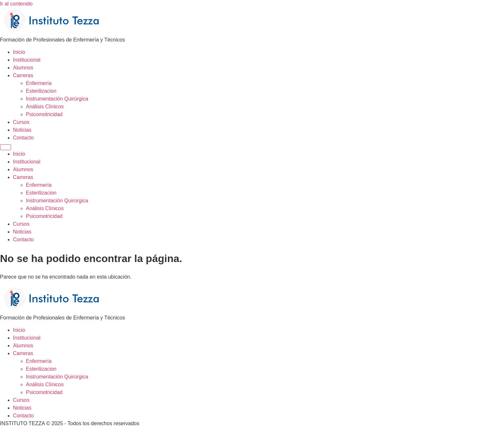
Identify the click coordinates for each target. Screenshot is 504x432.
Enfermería (39, 83)
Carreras (23, 75)
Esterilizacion (41, 91)
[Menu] (6, 147)
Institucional (27, 60)
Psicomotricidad (44, 114)
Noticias (22, 130)
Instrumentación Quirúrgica (57, 99)
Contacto (23, 138)
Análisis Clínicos (45, 107)
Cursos (21, 122)
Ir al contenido (16, 4)
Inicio (19, 52)
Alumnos (23, 68)
